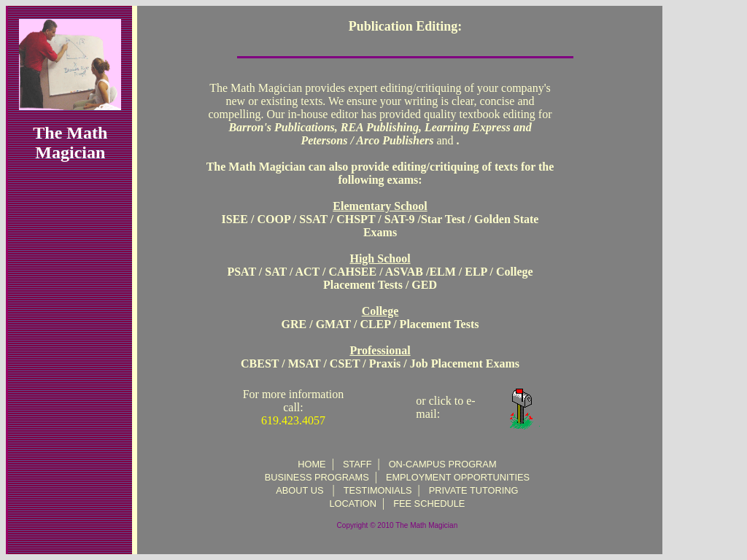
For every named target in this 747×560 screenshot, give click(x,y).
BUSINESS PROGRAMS (317, 477)
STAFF (357, 464)
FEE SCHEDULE (429, 503)
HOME (311, 464)
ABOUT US (299, 490)
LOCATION (353, 503)
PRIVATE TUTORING (474, 490)
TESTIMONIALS (378, 490)
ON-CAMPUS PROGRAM (443, 464)
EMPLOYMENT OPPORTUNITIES (458, 477)
